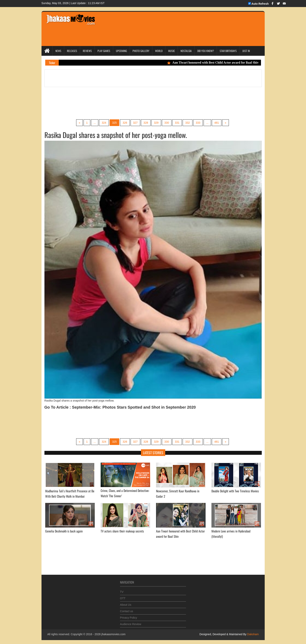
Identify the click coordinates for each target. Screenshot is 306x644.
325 (114, 123)
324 (104, 123)
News (58, 51)
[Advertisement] (173, 23)
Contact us (127, 609)
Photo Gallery (141, 51)
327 (135, 123)
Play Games (104, 51)
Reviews (87, 51)
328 (146, 123)
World (159, 51)
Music (172, 51)
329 (156, 123)
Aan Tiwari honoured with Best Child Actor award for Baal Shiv (216, 63)
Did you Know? (206, 51)
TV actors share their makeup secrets (122, 531)
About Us (126, 603)
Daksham (252, 634)
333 (198, 123)
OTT (123, 596)
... (95, 123)
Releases (72, 51)
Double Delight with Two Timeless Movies (235, 491)
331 (177, 123)
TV (122, 590)
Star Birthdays (228, 51)
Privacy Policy (129, 616)
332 (187, 123)
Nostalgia (186, 51)
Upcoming (121, 51)
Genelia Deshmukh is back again (64, 531)
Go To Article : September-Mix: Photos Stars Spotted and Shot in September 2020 (120, 407)
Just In (246, 51)
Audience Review (131, 622)
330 (167, 123)
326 (125, 123)
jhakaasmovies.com (113, 634)
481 (217, 123)
